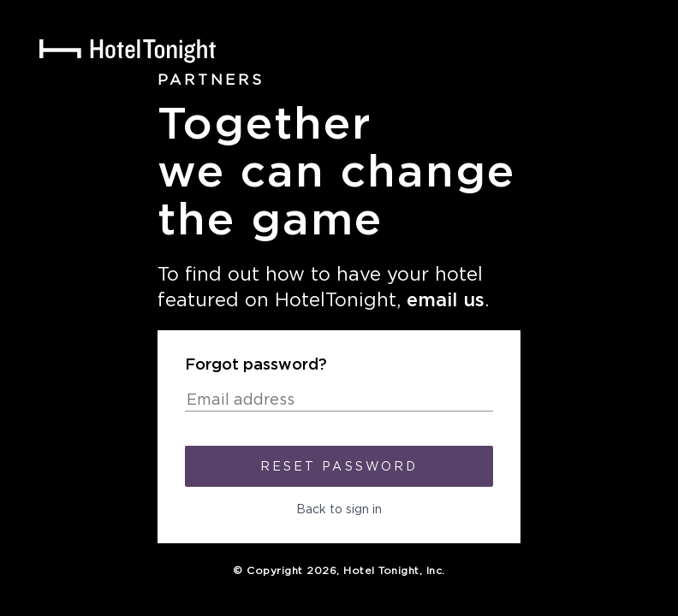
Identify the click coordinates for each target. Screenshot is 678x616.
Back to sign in (339, 510)
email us (446, 300)
